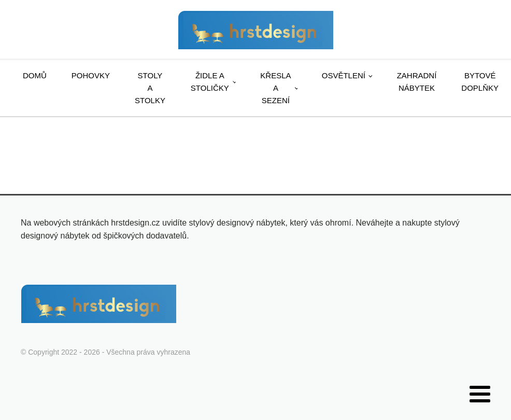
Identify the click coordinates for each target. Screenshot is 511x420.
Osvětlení (344, 75)
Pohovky (91, 75)
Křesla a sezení (275, 88)
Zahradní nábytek (417, 82)
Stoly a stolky (150, 88)
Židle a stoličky (210, 82)
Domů (35, 75)
